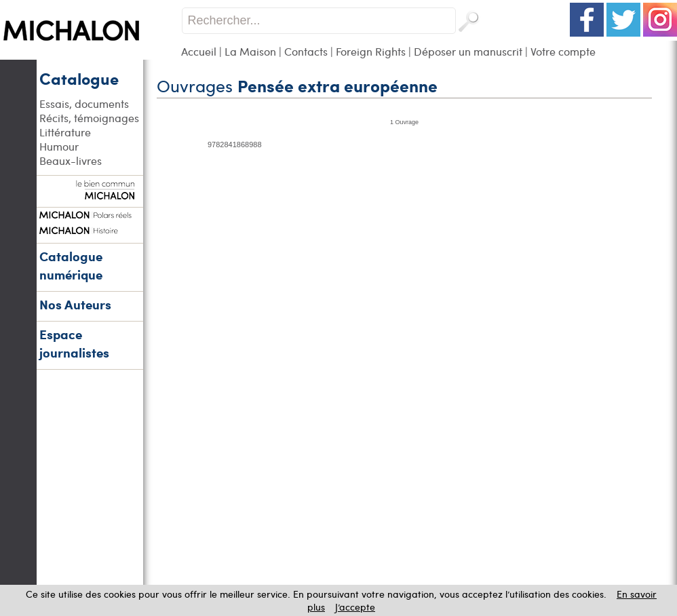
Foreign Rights (371, 51)
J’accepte (355, 607)
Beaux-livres (71, 160)
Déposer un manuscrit (468, 51)
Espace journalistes (74, 343)
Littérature (65, 132)
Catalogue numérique (71, 265)
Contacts (306, 51)
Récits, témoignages (89, 118)
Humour (59, 146)
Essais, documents (84, 103)
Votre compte (563, 51)
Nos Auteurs (75, 304)
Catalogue (79, 78)
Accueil (199, 51)
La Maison (250, 51)
